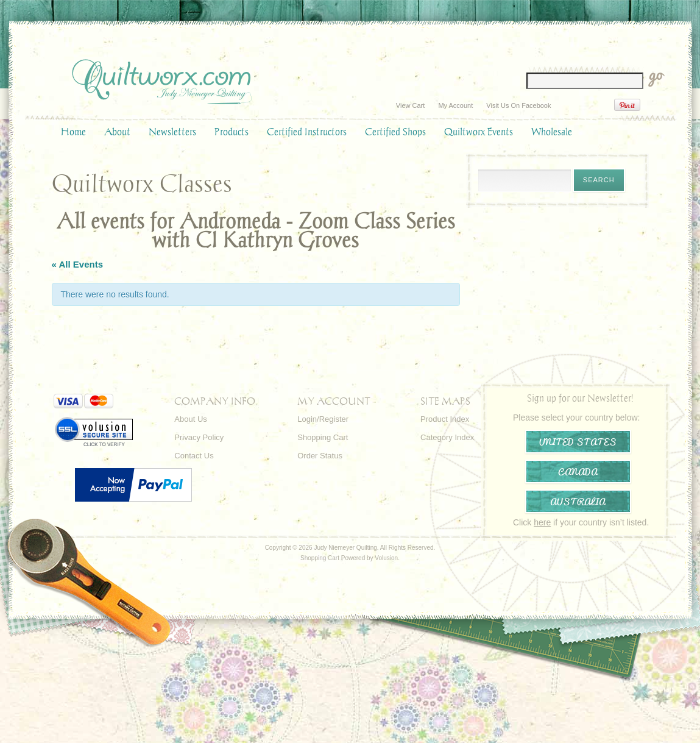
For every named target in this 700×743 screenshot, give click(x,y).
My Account (455, 105)
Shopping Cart (323, 437)
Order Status (320, 456)
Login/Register (323, 419)
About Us (190, 419)
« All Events (77, 264)
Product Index (445, 419)
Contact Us (194, 456)
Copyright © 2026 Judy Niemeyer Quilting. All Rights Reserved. (350, 548)
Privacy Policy (199, 437)
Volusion (386, 558)
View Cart (410, 105)
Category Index (447, 437)
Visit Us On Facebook (518, 105)
